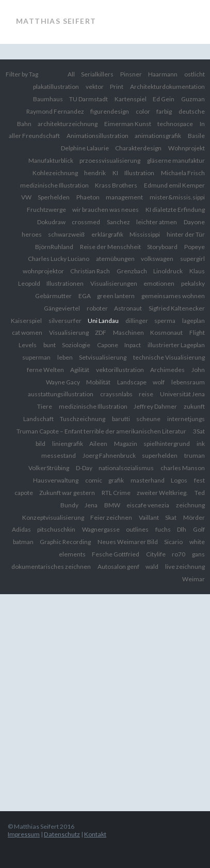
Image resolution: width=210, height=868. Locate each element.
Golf (199, 529)
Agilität (80, 370)
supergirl (192, 259)
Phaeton (88, 197)
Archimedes (167, 370)
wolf (159, 382)
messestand (59, 455)
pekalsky (193, 283)
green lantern (116, 296)
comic (94, 480)
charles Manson (183, 468)
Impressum (24, 834)
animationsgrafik (158, 136)
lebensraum (188, 382)
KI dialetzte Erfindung (175, 210)
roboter (97, 308)
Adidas (21, 529)
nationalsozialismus (126, 468)
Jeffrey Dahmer (155, 406)
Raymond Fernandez (55, 111)
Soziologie (76, 345)
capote (24, 493)
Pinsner (131, 74)
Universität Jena (182, 394)
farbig (164, 111)
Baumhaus (48, 99)
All (71, 74)
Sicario (173, 542)
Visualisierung (69, 332)
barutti (121, 419)
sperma (165, 321)
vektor (95, 87)
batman (23, 542)
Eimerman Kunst (128, 124)
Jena (91, 505)
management (124, 197)
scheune (148, 419)
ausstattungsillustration (61, 394)
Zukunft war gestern (67, 493)
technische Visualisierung (169, 357)
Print (117, 87)
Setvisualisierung (103, 357)
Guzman (193, 99)
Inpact (133, 345)
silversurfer (65, 321)
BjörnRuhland (54, 247)
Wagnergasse (101, 529)
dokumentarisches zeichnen (51, 567)
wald (152, 567)
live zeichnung (185, 567)
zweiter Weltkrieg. (162, 493)
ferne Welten (45, 370)
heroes (32, 234)
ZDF (101, 332)
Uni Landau (103, 321)
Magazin (126, 444)
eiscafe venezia (148, 505)
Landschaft (38, 419)
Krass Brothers (116, 185)
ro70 (179, 554)
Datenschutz (62, 834)
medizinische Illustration (93, 406)
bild (41, 444)
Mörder (194, 517)
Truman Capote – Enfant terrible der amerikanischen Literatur (101, 431)
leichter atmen (157, 222)
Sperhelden (54, 197)
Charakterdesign (138, 148)
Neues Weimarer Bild (128, 542)
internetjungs (186, 419)
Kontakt (95, 834)
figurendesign (110, 111)
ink (201, 444)
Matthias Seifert (56, 21)
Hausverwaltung (56, 480)
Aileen (98, 444)
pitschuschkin (56, 529)
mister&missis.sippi (177, 197)
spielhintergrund (167, 444)
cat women (27, 332)
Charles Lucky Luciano (59, 259)
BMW (112, 505)
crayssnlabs (116, 394)
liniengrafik (68, 444)
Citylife (156, 554)
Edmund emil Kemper (174, 185)
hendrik (95, 173)
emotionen (159, 283)
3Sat (199, 431)
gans (198, 554)
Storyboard (162, 247)
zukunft (194, 406)
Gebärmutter (53, 296)
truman (195, 455)
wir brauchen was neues (106, 210)
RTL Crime (116, 493)
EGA (85, 296)
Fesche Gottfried (116, 554)
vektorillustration (120, 370)
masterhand (148, 480)
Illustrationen (65, 283)
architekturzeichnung (68, 124)
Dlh (182, 529)
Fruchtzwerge (46, 210)
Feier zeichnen (111, 517)
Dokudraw (51, 222)
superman (36, 357)
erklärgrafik (107, 234)
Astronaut (128, 308)
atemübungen (115, 259)
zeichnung (190, 505)
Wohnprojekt (187, 148)
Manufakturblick (51, 160)
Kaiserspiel (26, 321)
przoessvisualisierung (110, 160)
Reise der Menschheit (110, 247)
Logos (179, 480)
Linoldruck (168, 271)
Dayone (194, 222)
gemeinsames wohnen (173, 296)
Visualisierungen (114, 283)
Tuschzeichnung (83, 419)
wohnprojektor (43, 271)
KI (115, 173)
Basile (196, 136)
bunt (50, 345)
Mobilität (98, 382)
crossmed (86, 222)
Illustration (139, 173)
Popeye (195, 247)
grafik (116, 480)
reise (146, 394)
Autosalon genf (118, 567)
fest (199, 480)
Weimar (193, 579)
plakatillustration (56, 87)
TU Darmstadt (88, 99)
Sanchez (118, 222)
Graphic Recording (65, 542)
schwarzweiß (66, 234)
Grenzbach (132, 271)
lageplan (193, 321)
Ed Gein (164, 99)
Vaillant (149, 517)
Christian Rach (90, 271)
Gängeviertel (62, 308)
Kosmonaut (166, 332)
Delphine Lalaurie (85, 148)
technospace (175, 124)
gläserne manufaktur (176, 160)
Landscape (132, 382)
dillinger (137, 321)
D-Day (84, 468)
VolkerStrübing (49, 468)
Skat (171, 517)
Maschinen (128, 332)
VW (26, 197)
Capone (108, 345)
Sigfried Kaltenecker (177, 308)
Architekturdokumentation (167, 87)
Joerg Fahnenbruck (109, 455)
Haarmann (163, 74)
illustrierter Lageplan (176, 345)
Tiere (45, 406)
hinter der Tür (186, 234)
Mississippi (145, 234)
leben (65, 357)
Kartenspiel (131, 99)
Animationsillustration (98, 136)
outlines (137, 529)
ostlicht (195, 74)
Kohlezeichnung (55, 173)
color (143, 111)
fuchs (163, 529)
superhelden (160, 455)
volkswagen (157, 259)
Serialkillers (97, 74)
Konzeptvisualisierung (53, 517)
